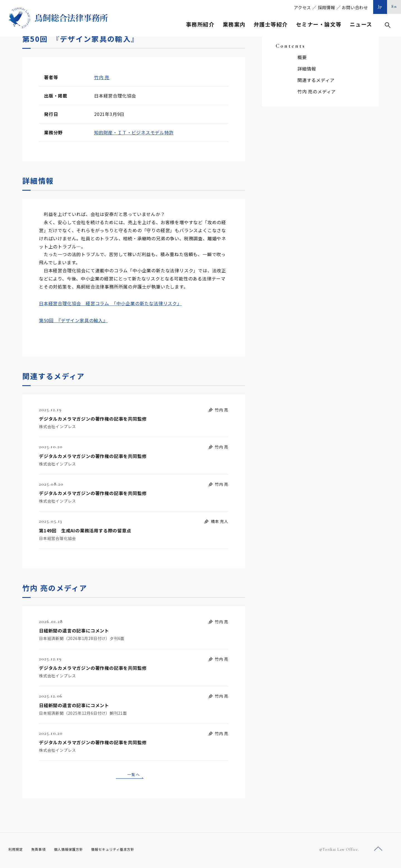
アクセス (302, 7)
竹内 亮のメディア (317, 91)
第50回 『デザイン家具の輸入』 (73, 320)
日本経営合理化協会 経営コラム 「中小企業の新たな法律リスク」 (110, 303)
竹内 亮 (102, 77)
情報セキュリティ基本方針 (126, 851)
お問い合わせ (355, 7)
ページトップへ (378, 851)
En (394, 6)
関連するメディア (316, 80)
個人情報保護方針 (76, 851)
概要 (302, 57)
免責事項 (42, 851)
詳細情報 (307, 69)
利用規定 (17, 851)
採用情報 (327, 7)
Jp (380, 6)
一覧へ (134, 775)
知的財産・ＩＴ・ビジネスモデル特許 (134, 132)
